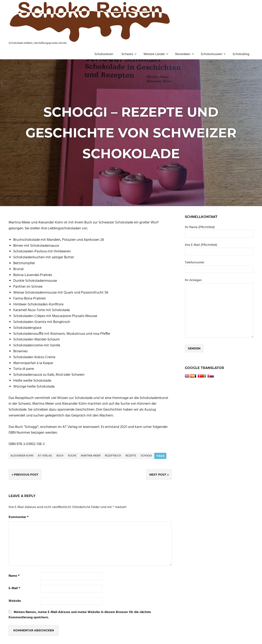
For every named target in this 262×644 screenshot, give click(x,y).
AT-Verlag (45, 456)
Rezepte (131, 456)
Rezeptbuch (113, 456)
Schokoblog (241, 54)
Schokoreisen (104, 54)
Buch (60, 456)
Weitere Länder (156, 54)
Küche (72, 456)
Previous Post (26, 475)
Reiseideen (185, 54)
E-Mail (14, 588)
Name (14, 576)
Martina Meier (91, 456)
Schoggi (146, 456)
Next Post (158, 475)
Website (15, 601)
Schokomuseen (213, 54)
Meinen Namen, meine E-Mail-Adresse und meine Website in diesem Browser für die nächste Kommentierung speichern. (80, 615)
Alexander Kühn (22, 456)
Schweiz (129, 54)
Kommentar (19, 517)
